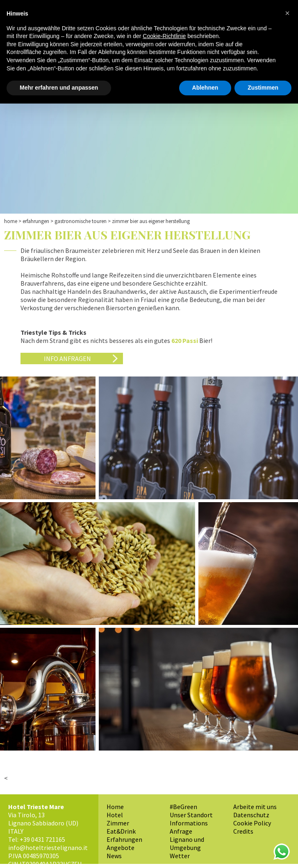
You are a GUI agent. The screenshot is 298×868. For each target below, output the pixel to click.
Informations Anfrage (189, 827)
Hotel (115, 815)
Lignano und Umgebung (187, 843)
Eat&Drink (121, 831)
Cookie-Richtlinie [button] (164, 36)
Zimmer (118, 823)
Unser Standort (191, 815)
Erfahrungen (36, 221)
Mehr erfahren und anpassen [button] (59, 88)
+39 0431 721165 (42, 839)
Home (11, 221)
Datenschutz (251, 815)
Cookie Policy (252, 823)
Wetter (180, 856)
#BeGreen (183, 807)
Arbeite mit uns (255, 807)
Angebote (121, 848)
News (114, 856)
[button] (287, 13)
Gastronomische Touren (81, 221)
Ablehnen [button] (205, 88)
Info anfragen (67, 358)
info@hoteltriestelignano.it (48, 848)
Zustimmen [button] (263, 88)
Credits (243, 831)
